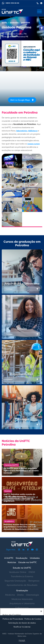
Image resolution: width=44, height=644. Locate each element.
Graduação (22, 558)
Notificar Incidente (22, 627)
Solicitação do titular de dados (22, 623)
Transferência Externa (22, 576)
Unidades (35, 558)
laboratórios (22, 131)
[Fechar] (41, 611)
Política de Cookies (33, 619)
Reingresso (34, 581)
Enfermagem (22, 608)
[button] (42, 28)
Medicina (10, 595)
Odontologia (33, 595)
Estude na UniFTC (28, 562)
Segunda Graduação (15, 581)
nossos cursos (34, 144)
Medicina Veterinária (22, 599)
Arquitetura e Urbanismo (22, 603)
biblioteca (33, 131)
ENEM (32, 572)
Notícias (12, 562)
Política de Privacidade (13, 619)
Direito (20, 595)
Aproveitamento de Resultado (22, 585)
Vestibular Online (18, 572)
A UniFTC (9, 558)
